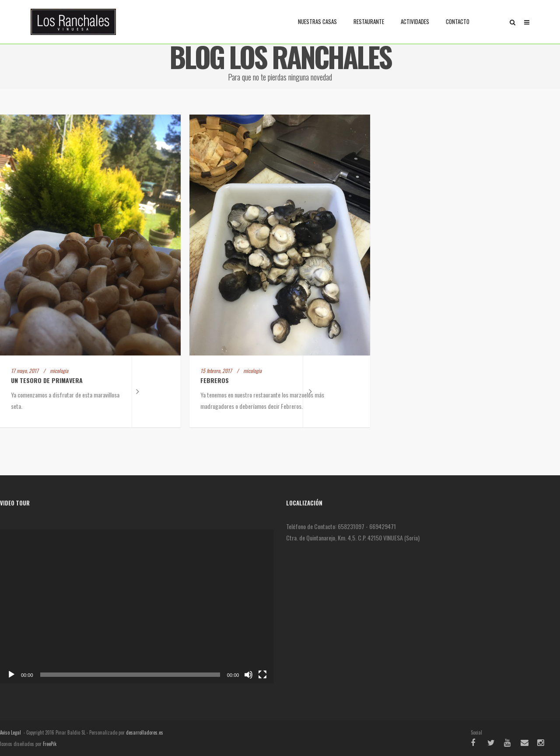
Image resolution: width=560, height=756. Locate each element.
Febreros (215, 380)
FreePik (50, 744)
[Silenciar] (248, 675)
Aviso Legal (10, 732)
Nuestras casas (317, 21)
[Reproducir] (11, 675)
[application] (137, 606)
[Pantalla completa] (262, 675)
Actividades (415, 21)
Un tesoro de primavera (47, 380)
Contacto (458, 21)
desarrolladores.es (145, 732)
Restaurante (369, 21)
